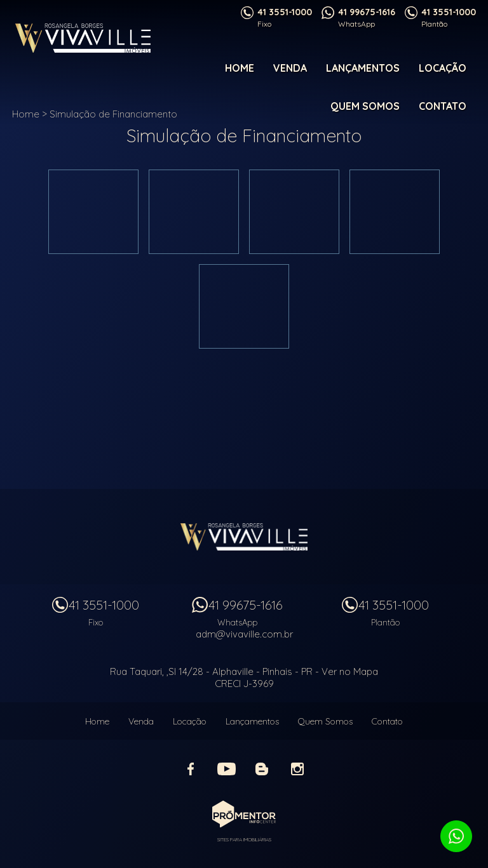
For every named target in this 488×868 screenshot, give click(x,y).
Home (240, 68)
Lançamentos (363, 68)
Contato (443, 106)
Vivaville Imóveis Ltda (244, 537)
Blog (262, 769)
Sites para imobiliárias (244, 839)
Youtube (226, 769)
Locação (443, 68)
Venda (290, 68)
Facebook (191, 769)
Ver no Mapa (350, 671)
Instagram (297, 769)
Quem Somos (365, 106)
